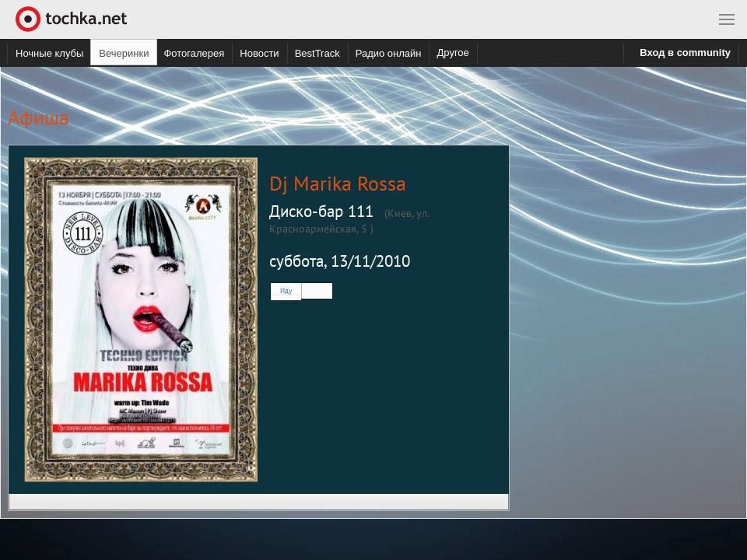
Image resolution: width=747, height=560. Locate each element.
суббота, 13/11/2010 (340, 261)
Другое (452, 52)
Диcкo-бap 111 (321, 211)
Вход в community (685, 52)
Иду (286, 290)
